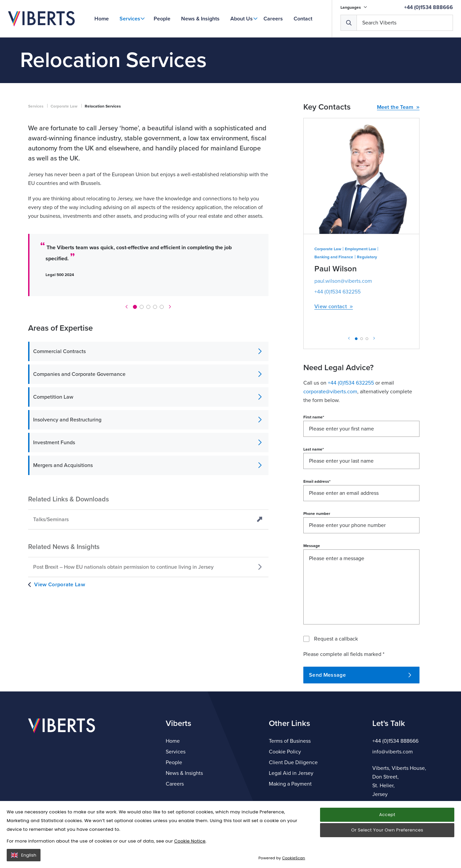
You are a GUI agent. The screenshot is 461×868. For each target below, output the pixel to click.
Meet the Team (398, 161)
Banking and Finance (334, 311)
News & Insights (200, 19)
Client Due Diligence (293, 762)
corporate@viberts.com (330, 445)
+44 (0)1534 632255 (337, 345)
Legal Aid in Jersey (291, 773)
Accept (387, 815)
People (162, 19)
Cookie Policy (285, 752)
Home (102, 19)
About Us (242, 19)
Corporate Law (64, 160)
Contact (303, 19)
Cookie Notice (190, 841)
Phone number (317, 567)
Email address (317, 535)
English (24, 855)
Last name (314, 503)
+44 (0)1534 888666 (429, 7)
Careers (273, 19)
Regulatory (367, 311)
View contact (334, 360)
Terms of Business (290, 741)
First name (314, 471)
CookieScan (294, 858)
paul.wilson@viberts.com (343, 335)
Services (130, 19)
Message (312, 599)
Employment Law (360, 303)
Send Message (360, 729)
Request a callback (336, 692)
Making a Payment (290, 784)
